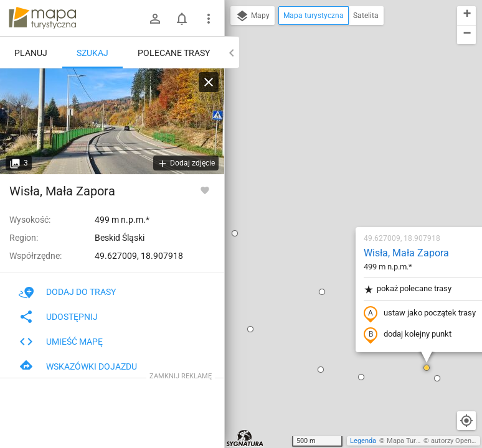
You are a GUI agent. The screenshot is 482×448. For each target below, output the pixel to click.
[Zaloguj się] (155, 19)
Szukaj (92, 53)
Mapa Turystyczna (415, 441)
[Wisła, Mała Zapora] (112, 121)
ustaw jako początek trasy (346, 170)
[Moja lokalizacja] (466, 421)
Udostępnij (58, 317)
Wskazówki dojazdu (78, 366)
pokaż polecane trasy (334, 145)
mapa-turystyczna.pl (42, 18)
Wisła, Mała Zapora (333, 109)
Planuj (31, 53)
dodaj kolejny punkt (334, 191)
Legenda (363, 441)
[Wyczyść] (209, 82)
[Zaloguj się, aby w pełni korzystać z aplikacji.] (205, 190)
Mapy (253, 16)
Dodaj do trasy (67, 292)
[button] (248, 148)
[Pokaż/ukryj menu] (209, 19)
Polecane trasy (174, 53)
